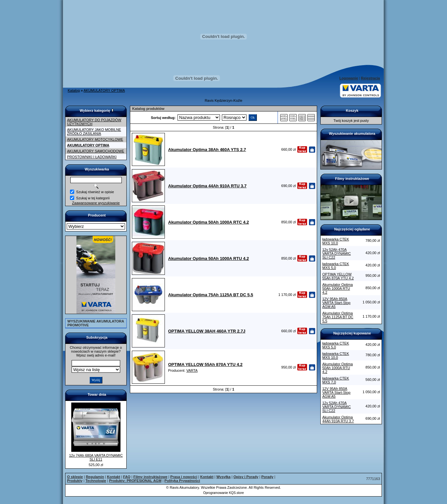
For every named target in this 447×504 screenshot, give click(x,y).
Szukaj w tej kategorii (93, 198)
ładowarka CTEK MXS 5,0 (336, 266)
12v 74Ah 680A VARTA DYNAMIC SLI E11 (96, 457)
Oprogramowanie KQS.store (223, 493)
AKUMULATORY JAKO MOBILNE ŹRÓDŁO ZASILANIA (94, 132)
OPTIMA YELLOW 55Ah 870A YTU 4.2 (338, 276)
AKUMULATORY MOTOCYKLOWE (95, 139)
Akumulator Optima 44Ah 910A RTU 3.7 (338, 419)
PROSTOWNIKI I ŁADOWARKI (92, 157)
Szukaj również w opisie (95, 192)
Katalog (74, 90)
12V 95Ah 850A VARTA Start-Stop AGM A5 (336, 303)
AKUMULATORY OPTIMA (104, 90)
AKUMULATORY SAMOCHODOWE (96, 151)
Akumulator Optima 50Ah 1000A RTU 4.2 (338, 288)
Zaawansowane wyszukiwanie (96, 203)
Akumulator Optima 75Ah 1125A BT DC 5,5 (338, 317)
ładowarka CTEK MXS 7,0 (336, 380)
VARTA (192, 370)
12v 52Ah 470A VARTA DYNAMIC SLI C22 (337, 253)
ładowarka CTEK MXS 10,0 (336, 241)
